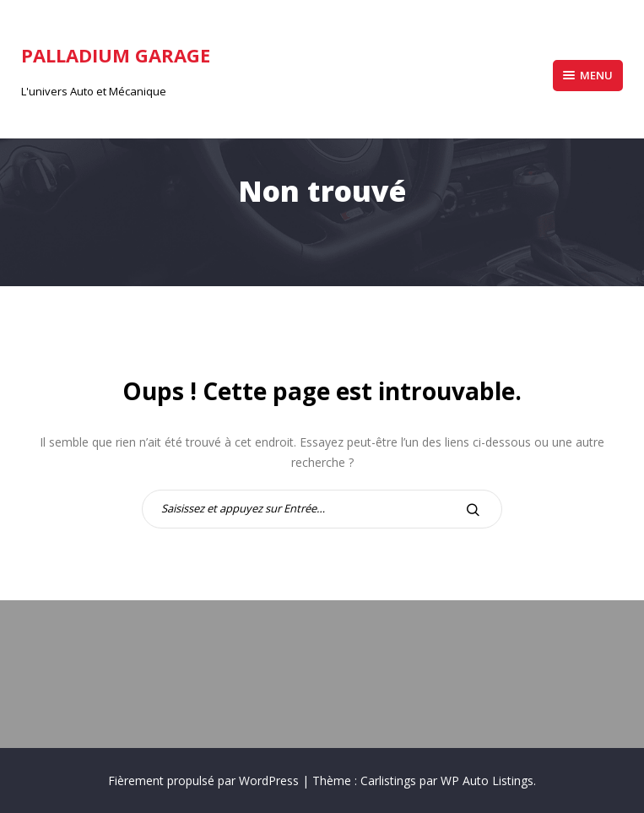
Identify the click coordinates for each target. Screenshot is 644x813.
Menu (588, 75)
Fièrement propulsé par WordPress (205, 780)
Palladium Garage (116, 55)
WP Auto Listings (487, 780)
